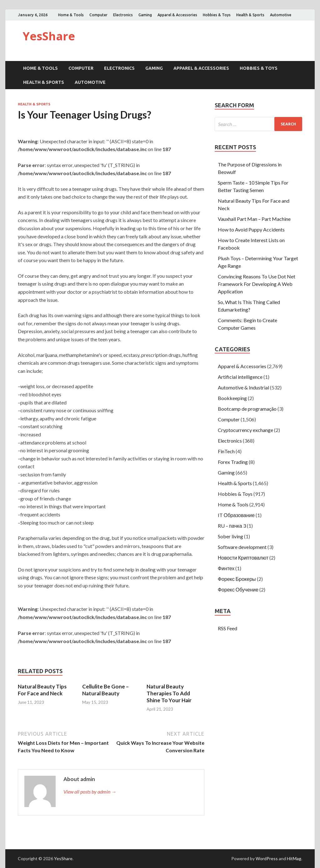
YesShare (49, 36)
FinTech (226, 451)
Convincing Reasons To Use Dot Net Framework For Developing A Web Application (257, 284)
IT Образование (236, 515)
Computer (98, 15)
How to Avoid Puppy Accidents (251, 229)
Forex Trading (233, 462)
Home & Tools (71, 15)
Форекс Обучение (238, 589)
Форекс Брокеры (237, 579)
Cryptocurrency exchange (245, 430)
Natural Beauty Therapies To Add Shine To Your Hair (169, 693)
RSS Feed (227, 628)
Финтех (226, 568)
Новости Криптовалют (243, 558)
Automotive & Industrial (243, 387)
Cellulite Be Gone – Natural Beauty (105, 690)
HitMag (294, 858)
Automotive (281, 15)
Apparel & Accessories (177, 15)
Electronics (123, 15)
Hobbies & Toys (217, 15)
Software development (242, 547)
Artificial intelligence (240, 377)
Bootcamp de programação (247, 409)
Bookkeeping (232, 398)
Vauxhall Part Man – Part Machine (254, 219)
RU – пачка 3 (232, 526)
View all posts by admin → (90, 792)
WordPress (267, 858)
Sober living (230, 536)
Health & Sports (250, 15)
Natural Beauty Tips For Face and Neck (42, 690)
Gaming (145, 15)
